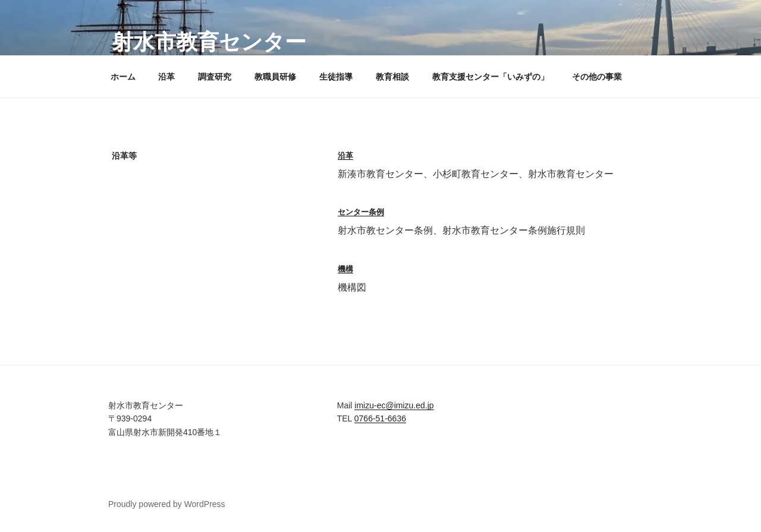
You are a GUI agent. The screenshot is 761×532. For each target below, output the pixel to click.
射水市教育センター (209, 42)
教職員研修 (275, 77)
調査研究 (215, 77)
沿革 (166, 77)
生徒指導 (336, 77)
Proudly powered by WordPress (167, 504)
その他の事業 (597, 77)
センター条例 (361, 212)
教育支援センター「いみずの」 (490, 77)
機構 (345, 269)
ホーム (123, 77)
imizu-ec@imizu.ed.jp (394, 405)
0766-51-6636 (380, 418)
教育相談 (392, 77)
